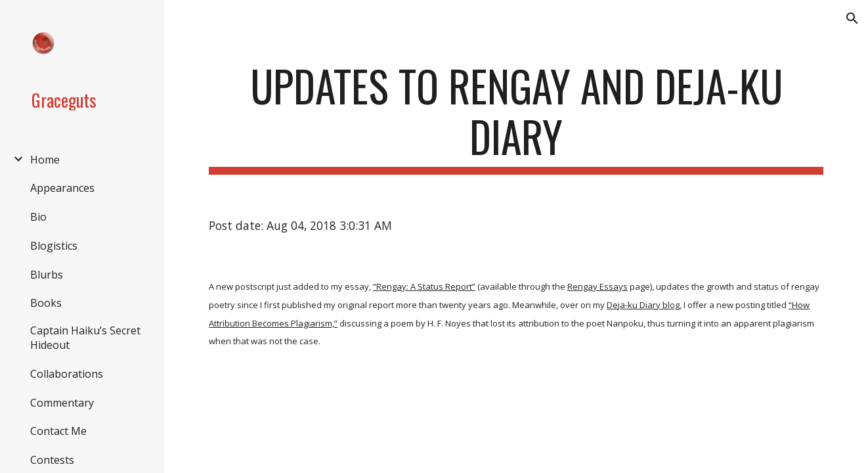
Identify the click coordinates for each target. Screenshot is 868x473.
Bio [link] (38, 217)
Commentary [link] (62, 403)
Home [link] (45, 160)
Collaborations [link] (67, 374)
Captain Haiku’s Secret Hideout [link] (85, 338)
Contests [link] (52, 460)
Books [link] (46, 303)
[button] (852, 18)
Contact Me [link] (58, 431)
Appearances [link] (62, 188)
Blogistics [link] (54, 246)
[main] (516, 118)
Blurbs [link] (47, 275)
